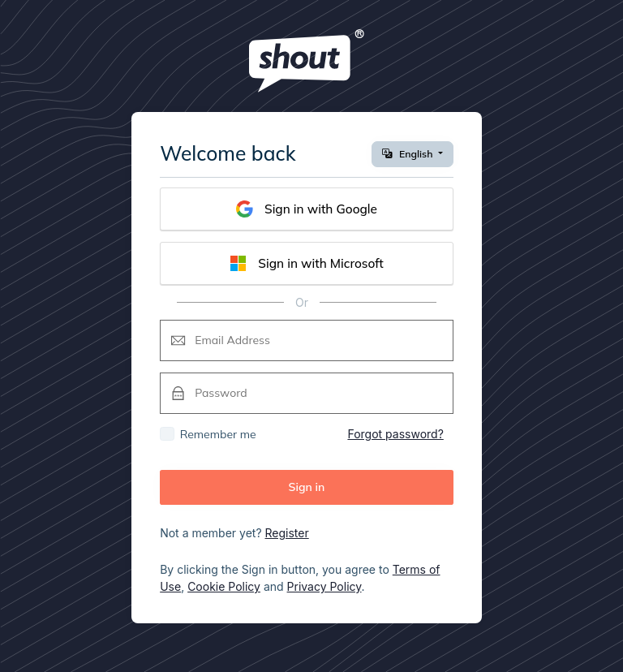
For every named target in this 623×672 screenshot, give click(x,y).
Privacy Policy (324, 586)
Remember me (218, 434)
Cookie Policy (224, 586)
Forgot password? (395, 434)
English (409, 154)
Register (287, 533)
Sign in (307, 487)
